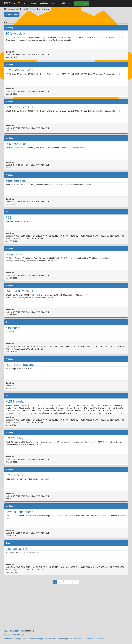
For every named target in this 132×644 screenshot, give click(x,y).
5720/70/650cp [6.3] (20, 70)
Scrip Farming (15, 254)
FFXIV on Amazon (12, 631)
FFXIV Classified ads (76, 639)
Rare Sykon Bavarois (20, 365)
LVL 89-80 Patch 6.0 (20, 291)
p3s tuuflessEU (16, 549)
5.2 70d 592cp (16, 475)
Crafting (33, 3)
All (25, 3)
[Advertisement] (66, 611)
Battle (55, 3)
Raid (63, 3)
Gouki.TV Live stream (95, 639)
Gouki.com (16, 635)
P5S (9, 217)
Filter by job (12, 14)
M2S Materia (15, 401)
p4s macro (13, 328)
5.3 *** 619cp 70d (18, 438)
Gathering (44, 3)
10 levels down (16, 33)
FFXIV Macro (12, 3)
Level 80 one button (20, 512)
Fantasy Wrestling (12, 639)
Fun (70, 3)
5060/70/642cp (16, 144)
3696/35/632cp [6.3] (20, 107)
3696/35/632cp (16, 181)
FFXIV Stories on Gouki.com (54, 639)
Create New (81, 3)
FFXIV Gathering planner (31, 639)
